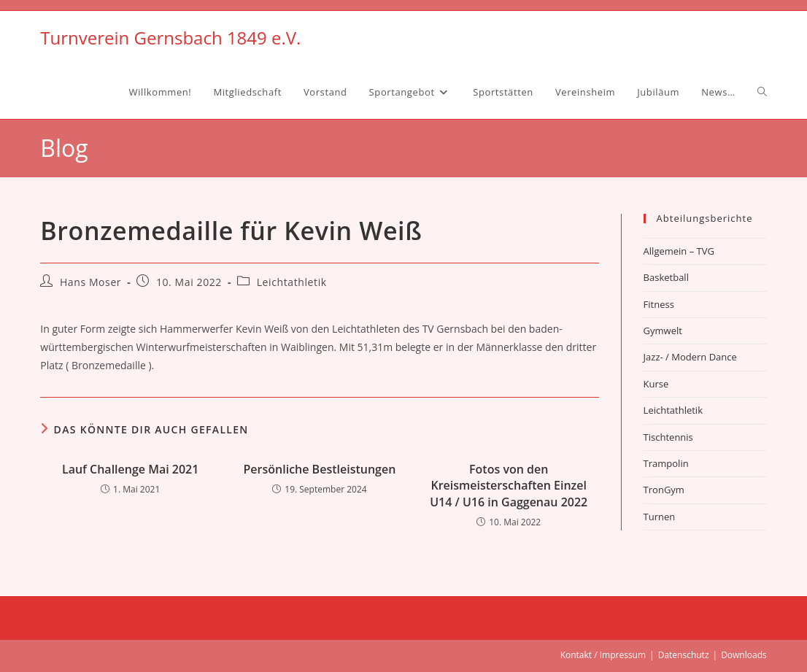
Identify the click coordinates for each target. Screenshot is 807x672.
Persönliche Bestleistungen (320, 469)
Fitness (659, 304)
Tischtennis (668, 437)
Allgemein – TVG (679, 251)
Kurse (656, 384)
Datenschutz (684, 655)
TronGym (664, 490)
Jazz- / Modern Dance (690, 357)
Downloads (744, 655)
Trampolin (666, 463)
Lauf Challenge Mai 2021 (130, 469)
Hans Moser (90, 282)
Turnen (660, 517)
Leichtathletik (292, 282)
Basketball (666, 277)
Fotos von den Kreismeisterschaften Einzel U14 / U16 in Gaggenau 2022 (509, 486)
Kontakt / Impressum (603, 655)
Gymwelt (663, 331)
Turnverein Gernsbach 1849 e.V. (170, 38)
